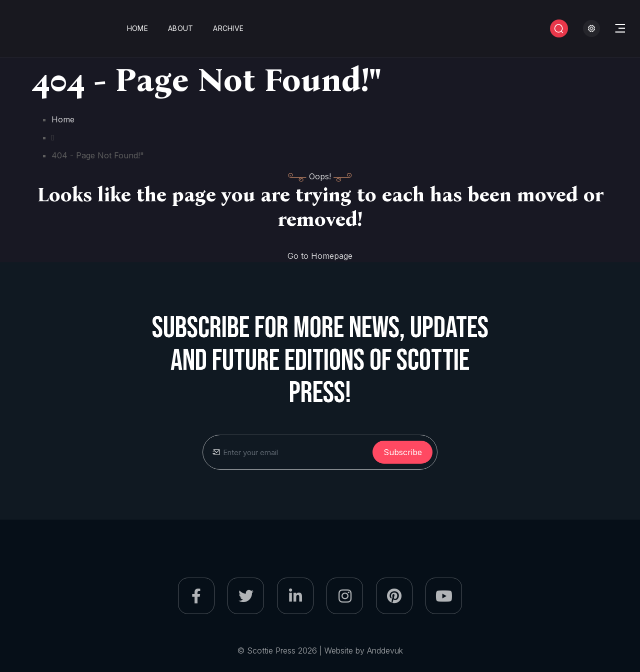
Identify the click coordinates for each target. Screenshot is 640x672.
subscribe (403, 452)
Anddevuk (385, 651)
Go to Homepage (320, 256)
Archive (228, 28)
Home (137, 28)
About (180, 28)
